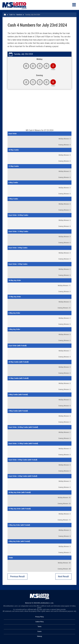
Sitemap (39, 636)
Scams (39, 631)
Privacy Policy (39, 617)
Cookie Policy (39, 622)
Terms (39, 627)
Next (63, 576)
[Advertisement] (39, 110)
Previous (17, 576)
